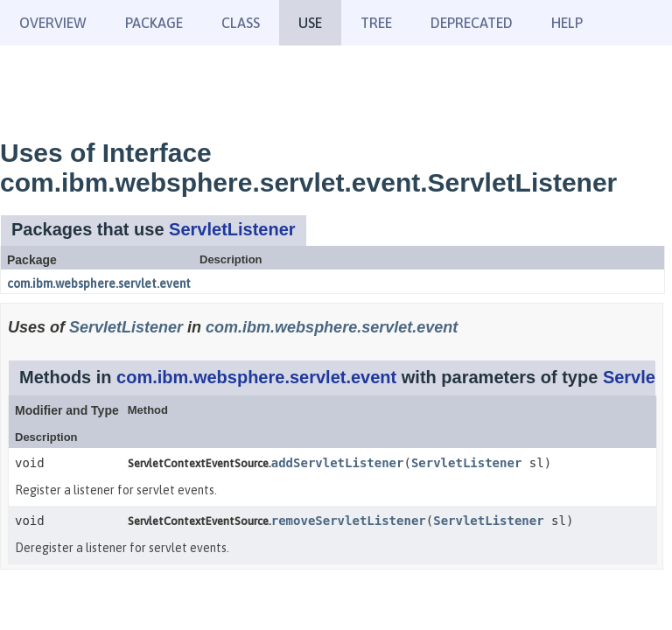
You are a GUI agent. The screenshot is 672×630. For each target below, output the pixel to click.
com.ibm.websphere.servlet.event (99, 283)
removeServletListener (349, 521)
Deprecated (472, 23)
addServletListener (338, 463)
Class (241, 23)
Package (154, 23)
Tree (376, 23)
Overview (53, 23)
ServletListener (232, 229)
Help (567, 23)
